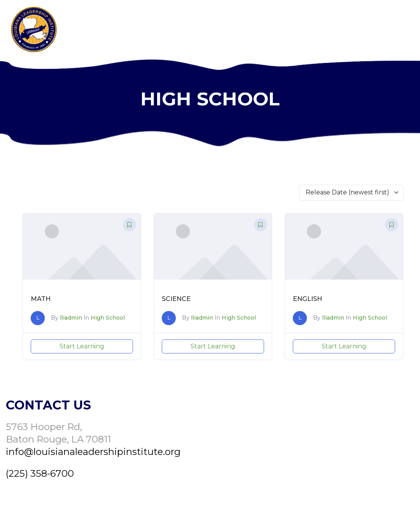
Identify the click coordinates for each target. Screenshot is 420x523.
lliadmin (71, 318)
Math (41, 299)
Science (176, 299)
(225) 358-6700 (40, 473)
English (307, 299)
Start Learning (82, 346)
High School (108, 318)
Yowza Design (380, 507)
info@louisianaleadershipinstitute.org (93, 452)
